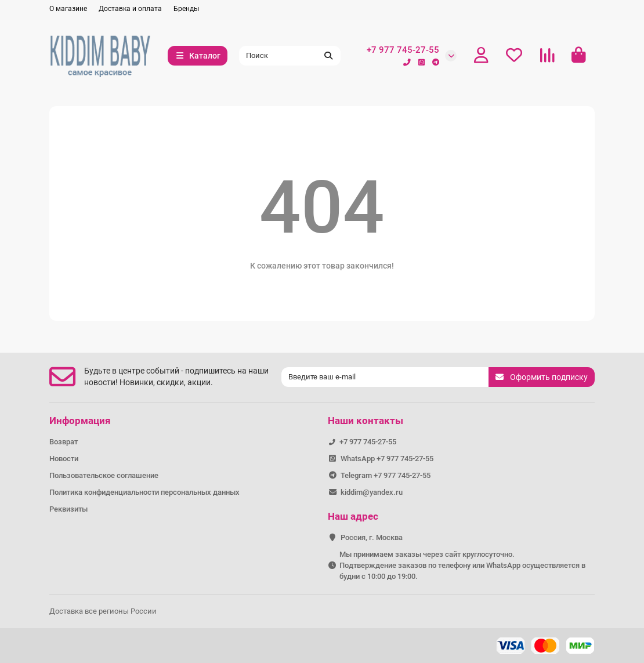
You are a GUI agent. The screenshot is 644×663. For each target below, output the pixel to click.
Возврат (64, 442)
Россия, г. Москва (372, 537)
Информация (80, 421)
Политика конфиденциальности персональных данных (144, 492)
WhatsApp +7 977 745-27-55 (387, 459)
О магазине (68, 9)
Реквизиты (68, 509)
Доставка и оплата (130, 9)
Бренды (186, 9)
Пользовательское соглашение (104, 475)
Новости (64, 459)
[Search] (290, 56)
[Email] (385, 377)
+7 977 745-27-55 (403, 50)
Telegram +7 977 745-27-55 (386, 475)
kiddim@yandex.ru (372, 492)
